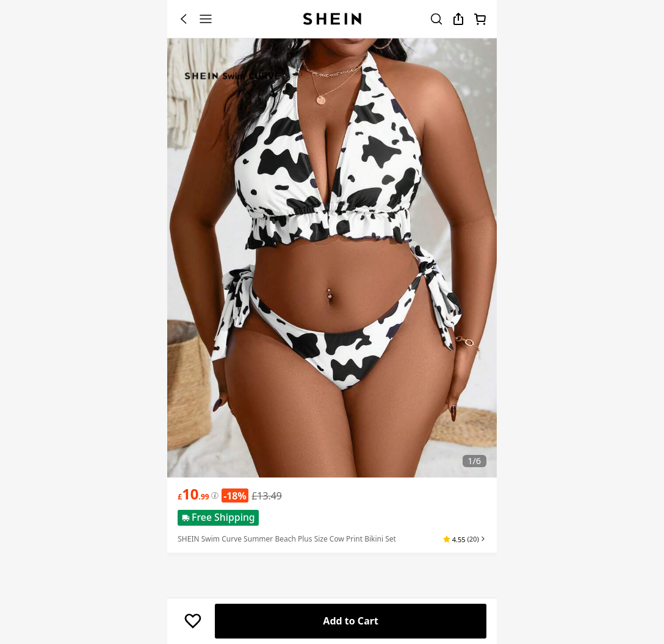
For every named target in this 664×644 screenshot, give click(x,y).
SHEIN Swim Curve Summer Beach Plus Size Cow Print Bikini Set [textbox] (287, 539)
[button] (467, 539)
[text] (193, 494)
